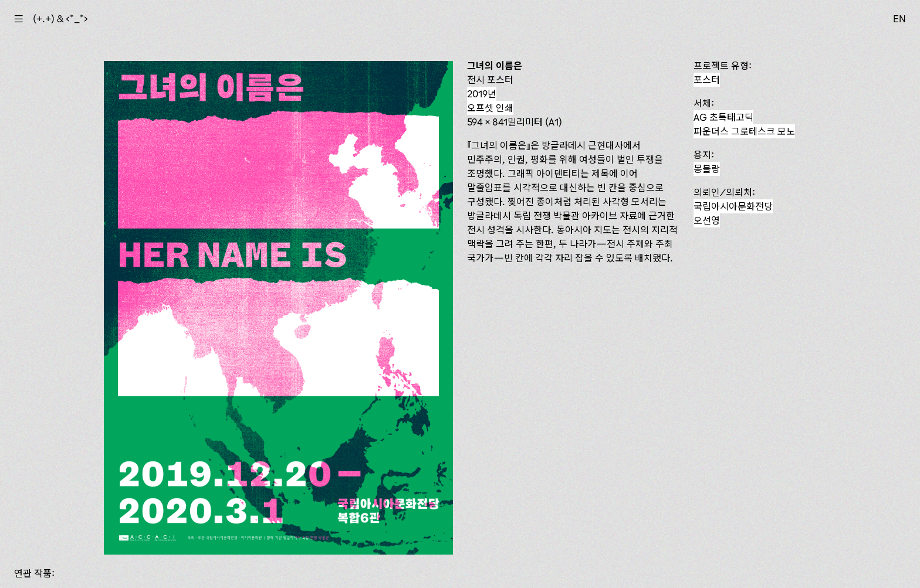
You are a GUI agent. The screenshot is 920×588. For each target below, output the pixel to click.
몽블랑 (707, 169)
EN (899, 19)
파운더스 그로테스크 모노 (744, 131)
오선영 (707, 220)
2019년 (482, 94)
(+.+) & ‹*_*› (60, 19)
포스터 (707, 80)
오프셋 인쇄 (490, 108)
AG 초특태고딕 (723, 117)
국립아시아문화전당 (733, 206)
